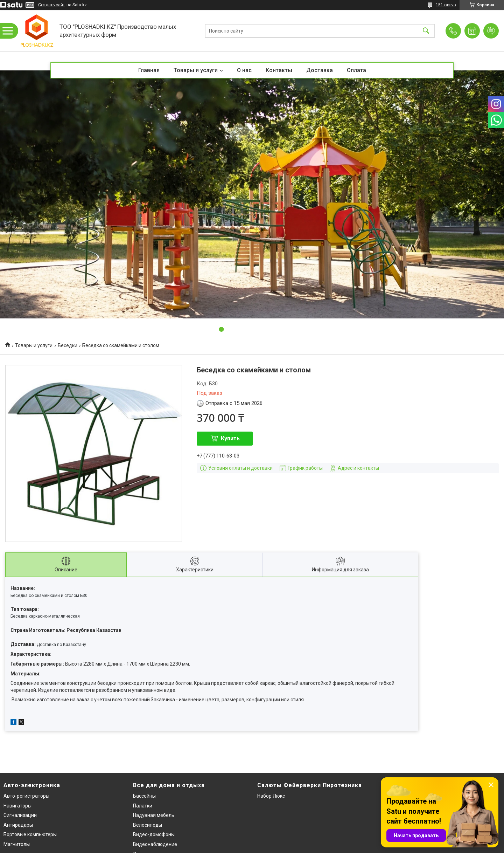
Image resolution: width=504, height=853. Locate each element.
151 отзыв (446, 5)
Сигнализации (20, 815)
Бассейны (144, 796)
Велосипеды (148, 825)
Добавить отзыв (491, 31)
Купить (230, 438)
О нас (244, 70)
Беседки (68, 345)
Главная (149, 70)
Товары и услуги (196, 70)
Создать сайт (51, 5)
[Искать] (426, 31)
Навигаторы (17, 806)
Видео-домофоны (154, 834)
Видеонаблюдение (155, 844)
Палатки (143, 806)
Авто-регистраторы (26, 796)
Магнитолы (17, 844)
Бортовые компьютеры (30, 834)
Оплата (356, 70)
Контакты (279, 70)
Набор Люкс (271, 796)
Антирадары (18, 825)
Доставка (320, 70)
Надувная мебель (154, 815)
